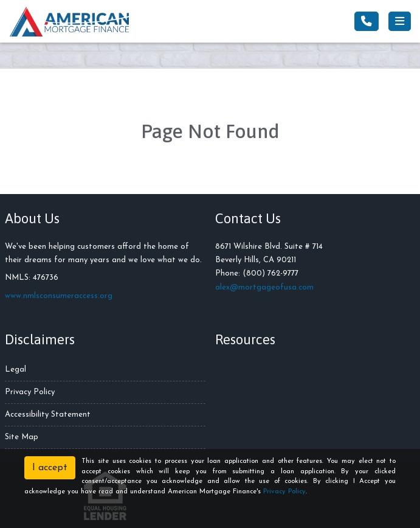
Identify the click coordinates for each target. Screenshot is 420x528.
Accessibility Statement (48, 415)
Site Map (22, 437)
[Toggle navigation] (400, 21)
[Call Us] (367, 21)
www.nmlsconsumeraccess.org (59, 296)
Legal (15, 370)
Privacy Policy (30, 392)
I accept (50, 468)
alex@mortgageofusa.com (264, 287)
